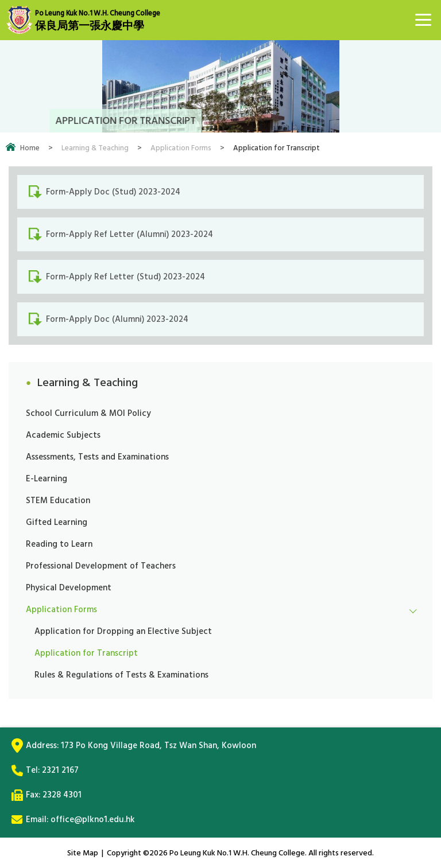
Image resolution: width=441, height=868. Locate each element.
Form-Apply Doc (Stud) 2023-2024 (113, 192)
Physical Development (69, 588)
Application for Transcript (86, 653)
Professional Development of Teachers (101, 566)
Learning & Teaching (95, 148)
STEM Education (58, 501)
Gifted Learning (57, 522)
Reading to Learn (59, 544)
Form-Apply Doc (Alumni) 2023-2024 (117, 319)
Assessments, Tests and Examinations (97, 457)
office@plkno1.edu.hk (93, 820)
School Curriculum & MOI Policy (88, 413)
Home (30, 148)
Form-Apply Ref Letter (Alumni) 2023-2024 (129, 234)
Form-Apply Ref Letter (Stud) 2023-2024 (125, 277)
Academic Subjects (63, 435)
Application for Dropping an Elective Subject (123, 631)
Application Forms (181, 148)
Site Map (83, 853)
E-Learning (47, 479)
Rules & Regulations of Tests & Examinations (121, 675)
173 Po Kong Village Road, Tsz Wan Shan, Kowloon (158, 746)
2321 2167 (60, 770)
